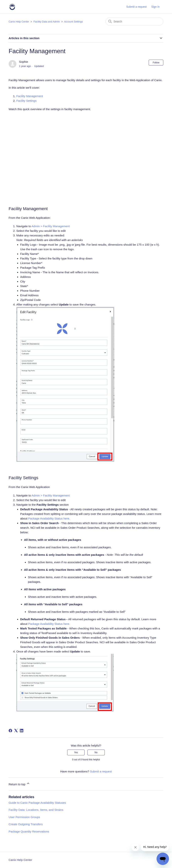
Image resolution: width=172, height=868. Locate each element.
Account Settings (73, 22)
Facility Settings (27, 101)
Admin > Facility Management (51, 226)
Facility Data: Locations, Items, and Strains (36, 810)
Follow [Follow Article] (156, 63)
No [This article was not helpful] (96, 752)
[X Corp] (16, 731)
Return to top (19, 784)
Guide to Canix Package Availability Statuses (37, 803)
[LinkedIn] (22, 731)
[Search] (134, 21)
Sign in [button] (156, 7)
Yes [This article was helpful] (76, 752)
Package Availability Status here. (50, 518)
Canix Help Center (19, 22)
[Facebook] (10, 731)
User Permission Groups (24, 817)
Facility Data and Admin (47, 22)
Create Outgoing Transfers (26, 824)
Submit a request (137, 7)
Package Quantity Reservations (29, 831)
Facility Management (30, 96)
